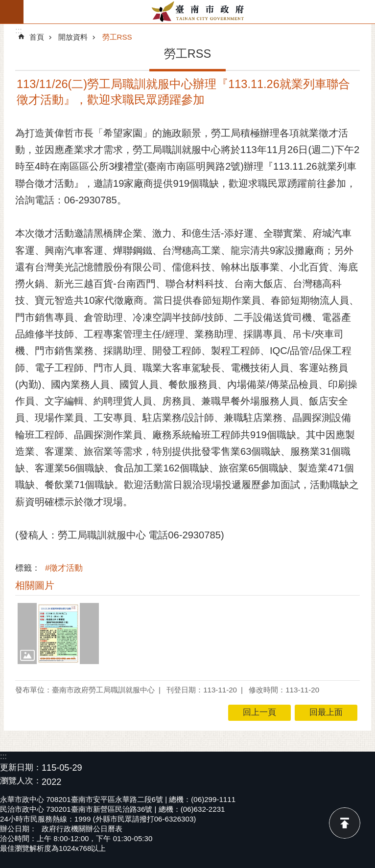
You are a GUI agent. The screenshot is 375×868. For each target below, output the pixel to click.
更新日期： (21, 768)
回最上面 (345, 823)
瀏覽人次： (21, 781)
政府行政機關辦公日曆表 (82, 829)
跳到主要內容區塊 (5, 5)
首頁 (37, 37)
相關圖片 (35, 585)
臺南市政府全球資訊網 (199, 12)
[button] (58, 634)
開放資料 (73, 37)
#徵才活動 (64, 568)
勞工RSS (117, 37)
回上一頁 (259, 712)
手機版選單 (12, 12)
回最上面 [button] (326, 712)
